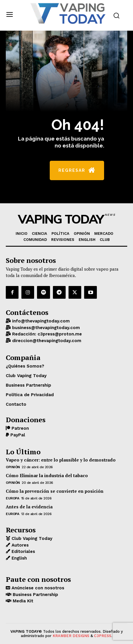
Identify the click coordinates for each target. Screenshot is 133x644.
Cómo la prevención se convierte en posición (55, 491)
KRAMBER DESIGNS (71, 636)
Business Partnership (35, 595)
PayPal (17, 435)
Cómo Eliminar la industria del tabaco (47, 475)
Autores (19, 545)
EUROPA (12, 498)
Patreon (20, 428)
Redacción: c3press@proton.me (46, 334)
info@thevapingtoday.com (40, 321)
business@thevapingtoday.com (45, 328)
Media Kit (22, 601)
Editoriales (23, 551)
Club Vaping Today (31, 538)
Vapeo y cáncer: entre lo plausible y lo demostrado (61, 460)
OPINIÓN (13, 467)
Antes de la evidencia (29, 507)
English (19, 558)
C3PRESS (103, 636)
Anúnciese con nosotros (37, 588)
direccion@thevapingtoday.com (46, 341)
